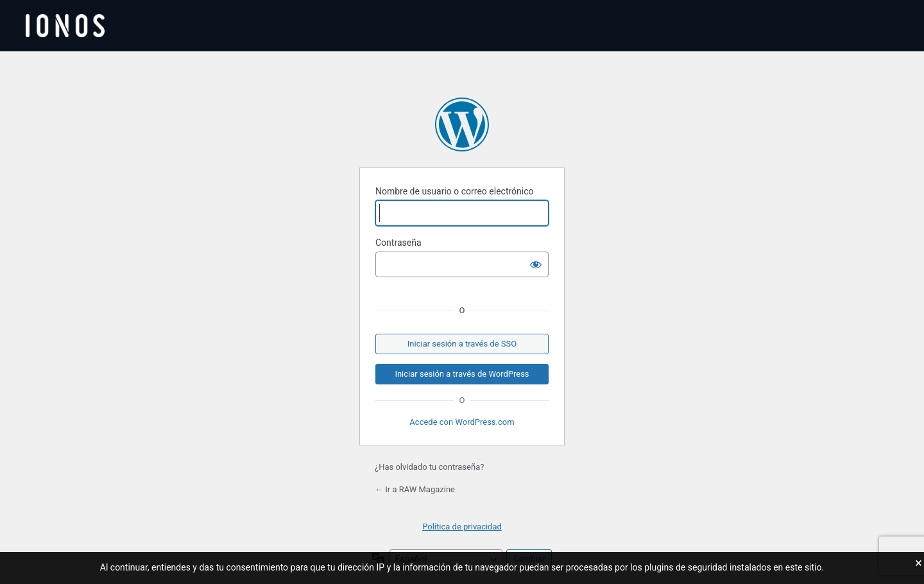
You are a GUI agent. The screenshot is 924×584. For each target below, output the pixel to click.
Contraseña (398, 243)
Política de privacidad (462, 527)
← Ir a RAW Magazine (415, 489)
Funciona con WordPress (462, 125)
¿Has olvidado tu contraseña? (429, 467)
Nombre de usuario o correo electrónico (455, 191)
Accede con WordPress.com (462, 422)
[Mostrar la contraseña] (536, 264)
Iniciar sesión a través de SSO (462, 344)
